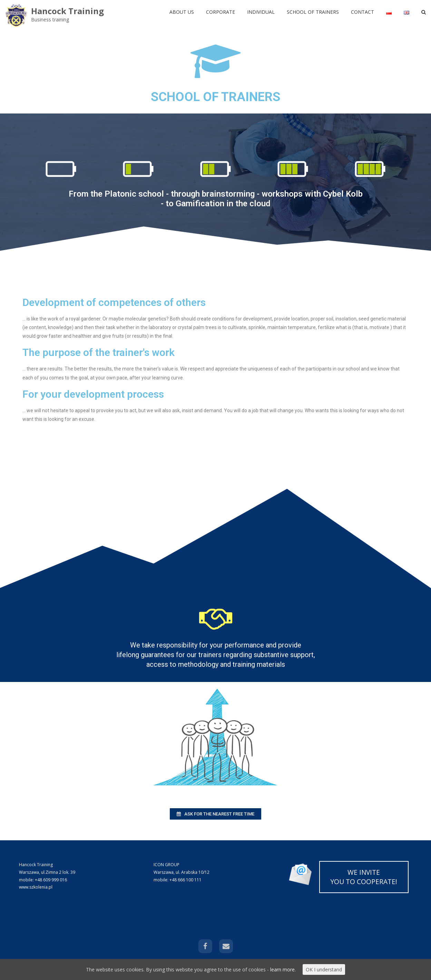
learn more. (283, 969)
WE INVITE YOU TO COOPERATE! (364, 877)
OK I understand (324, 969)
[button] (215, 814)
